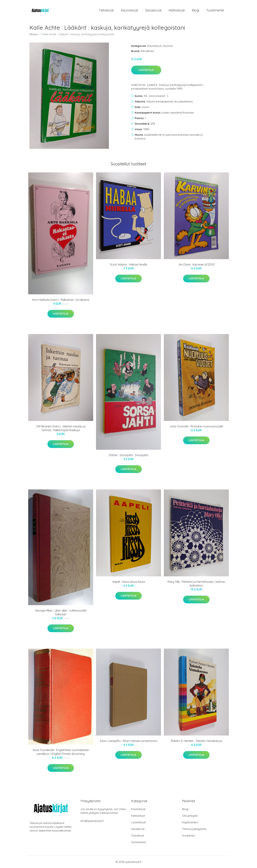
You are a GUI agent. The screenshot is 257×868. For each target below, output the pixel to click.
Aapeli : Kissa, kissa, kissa (129, 582)
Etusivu (34, 34)
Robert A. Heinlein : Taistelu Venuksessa (196, 741)
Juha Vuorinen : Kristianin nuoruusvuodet (196, 426)
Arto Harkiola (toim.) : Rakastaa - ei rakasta (61, 300)
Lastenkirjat (138, 822)
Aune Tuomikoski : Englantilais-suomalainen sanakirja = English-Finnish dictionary (61, 752)
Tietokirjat (106, 10)
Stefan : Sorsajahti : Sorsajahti (129, 455)
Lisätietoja (146, 70)
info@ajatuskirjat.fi (92, 821)
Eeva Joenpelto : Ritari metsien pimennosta (129, 741)
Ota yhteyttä (190, 816)
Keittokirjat (177, 10)
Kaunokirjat (129, 10)
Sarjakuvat (153, 10)
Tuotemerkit (215, 10)
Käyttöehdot (190, 822)
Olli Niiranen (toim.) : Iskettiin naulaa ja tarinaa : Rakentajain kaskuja (61, 428)
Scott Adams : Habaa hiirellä (128, 264)
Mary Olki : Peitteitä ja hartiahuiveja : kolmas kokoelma (196, 584)
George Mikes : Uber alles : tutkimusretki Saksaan (61, 612)
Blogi (196, 10)
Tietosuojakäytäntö (194, 829)
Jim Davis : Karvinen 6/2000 (196, 264)
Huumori (168, 46)
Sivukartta (188, 836)
